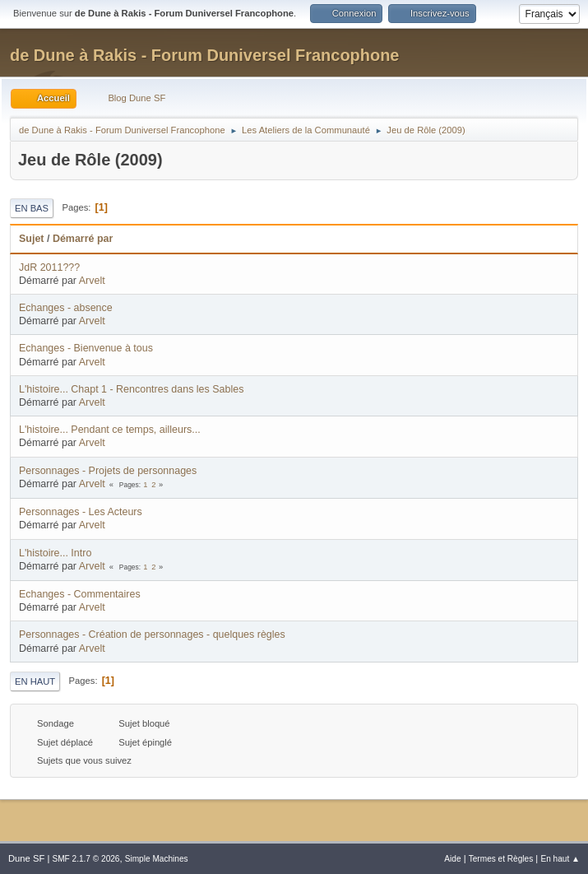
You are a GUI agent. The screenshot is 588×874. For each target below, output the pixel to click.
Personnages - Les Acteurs (81, 512)
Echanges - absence (66, 308)
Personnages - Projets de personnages (108, 471)
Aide (452, 859)
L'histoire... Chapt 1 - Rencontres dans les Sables (131, 389)
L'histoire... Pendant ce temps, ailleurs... (110, 430)
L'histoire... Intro (55, 553)
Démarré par (83, 239)
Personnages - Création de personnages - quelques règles (152, 635)
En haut (35, 681)
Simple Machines (157, 859)
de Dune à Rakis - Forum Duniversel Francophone (204, 55)
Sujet (31, 239)
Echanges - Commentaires (80, 594)
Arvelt (92, 281)
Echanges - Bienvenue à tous (86, 348)
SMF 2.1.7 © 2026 (86, 859)
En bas (32, 208)
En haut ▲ (560, 859)
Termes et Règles (501, 859)
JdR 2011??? (49, 267)
